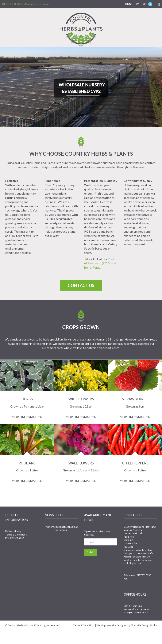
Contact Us (81, 285)
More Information (27, 417)
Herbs (27, 399)
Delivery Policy (13, 531)
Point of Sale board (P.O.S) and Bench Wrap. (100, 263)
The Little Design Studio (144, 625)
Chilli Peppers (135, 463)
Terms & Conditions (16, 535)
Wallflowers (81, 463)
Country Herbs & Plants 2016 (23, 625)
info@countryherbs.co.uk (35, 4)
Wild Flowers (81, 399)
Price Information (15, 538)
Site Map (101, 625)
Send (91, 552)
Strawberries (135, 399)
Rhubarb (27, 463)
